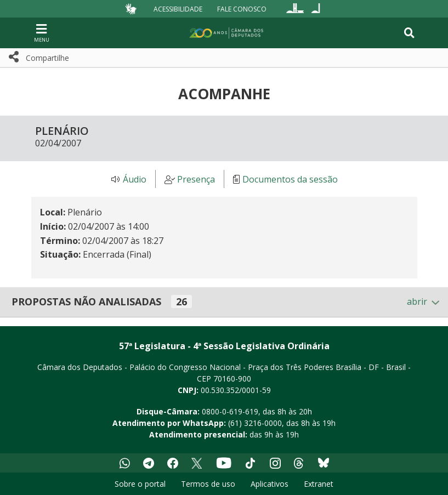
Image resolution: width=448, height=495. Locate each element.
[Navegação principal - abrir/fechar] (42, 33)
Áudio (135, 179)
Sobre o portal (140, 484)
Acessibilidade (178, 8)
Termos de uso (208, 484)
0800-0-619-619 (230, 411)
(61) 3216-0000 (255, 423)
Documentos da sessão (290, 179)
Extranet (319, 484)
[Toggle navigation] (409, 33)
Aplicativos (270, 484)
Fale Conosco (242, 8)
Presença (196, 179)
